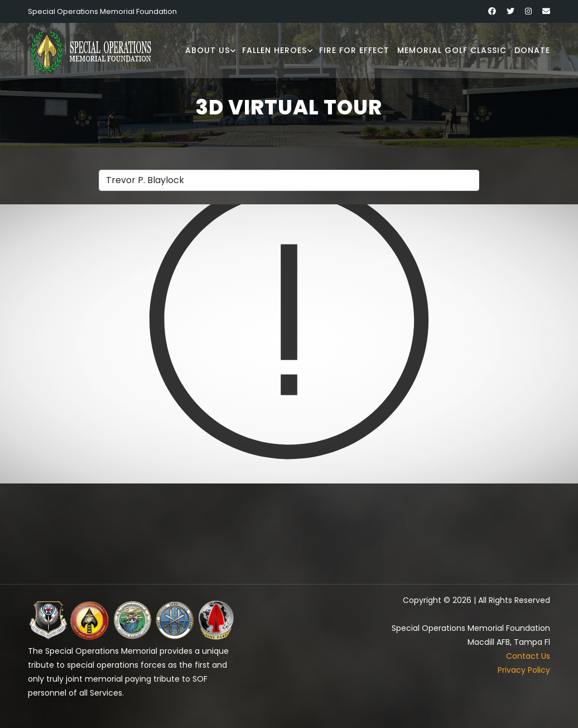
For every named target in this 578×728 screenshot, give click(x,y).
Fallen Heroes (274, 50)
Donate (532, 50)
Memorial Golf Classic (452, 50)
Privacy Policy (524, 670)
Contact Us (528, 656)
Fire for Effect (354, 50)
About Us (208, 50)
